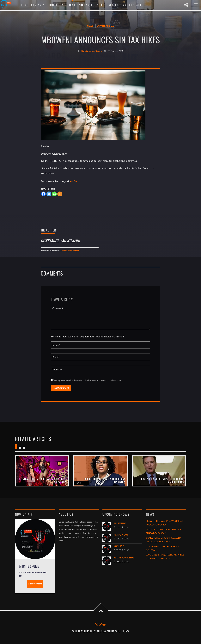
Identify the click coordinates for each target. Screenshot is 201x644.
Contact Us (138, 5)
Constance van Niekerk (91, 51)
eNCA (74, 181)
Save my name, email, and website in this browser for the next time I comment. (86, 380)
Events (101, 5)
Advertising (118, 5)
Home (25, 5)
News (72, 5)
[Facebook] (43, 194)
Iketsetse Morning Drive (124, 558)
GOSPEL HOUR (119, 546)
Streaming (39, 5)
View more (42, 471)
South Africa (105, 26)
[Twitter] (49, 194)
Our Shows (58, 5)
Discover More (35, 584)
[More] (60, 194)
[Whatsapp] (54, 194)
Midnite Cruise (120, 524)
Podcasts (86, 5)
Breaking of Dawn (121, 535)
